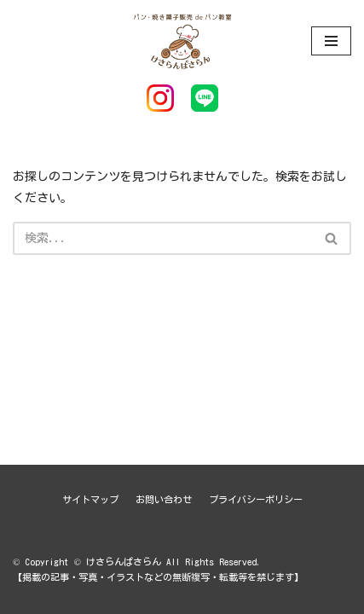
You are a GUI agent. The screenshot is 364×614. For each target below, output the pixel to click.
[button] (331, 238)
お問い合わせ (164, 499)
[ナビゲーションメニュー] (331, 41)
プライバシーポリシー (256, 499)
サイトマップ (90, 499)
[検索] (163, 238)
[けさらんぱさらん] (182, 41)
